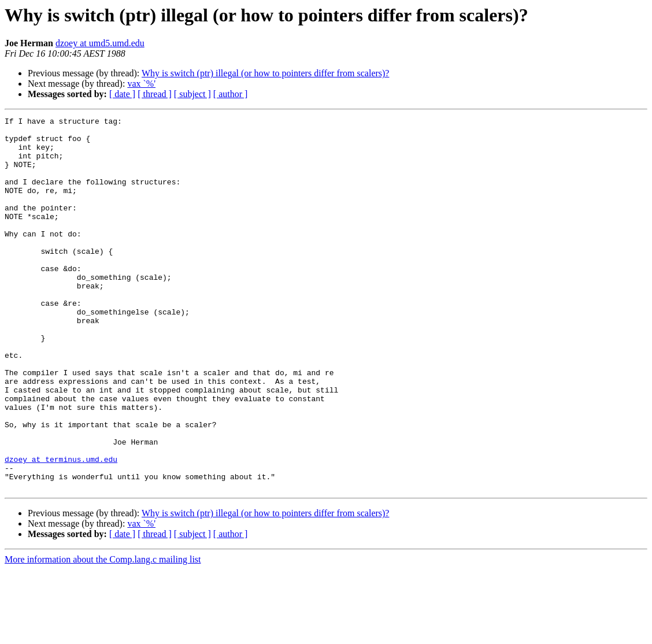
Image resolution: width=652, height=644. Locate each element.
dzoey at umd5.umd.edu (100, 43)
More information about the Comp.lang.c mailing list (103, 634)
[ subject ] (192, 94)
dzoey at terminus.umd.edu (61, 528)
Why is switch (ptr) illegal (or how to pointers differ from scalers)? (265, 73)
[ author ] (231, 94)
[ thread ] (155, 94)
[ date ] (122, 94)
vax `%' (141, 84)
